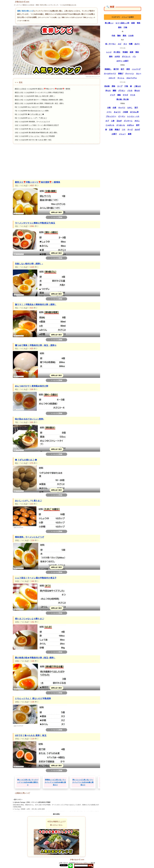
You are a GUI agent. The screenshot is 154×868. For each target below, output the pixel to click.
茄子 (136, 108)
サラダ (125, 95)
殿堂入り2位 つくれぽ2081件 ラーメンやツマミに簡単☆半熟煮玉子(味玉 (39, 92)
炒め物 (107, 86)
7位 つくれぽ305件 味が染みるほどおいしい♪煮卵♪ (32, 111)
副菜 (133, 23)
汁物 (125, 27)
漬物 (119, 95)
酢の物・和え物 (123, 99)
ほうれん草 (134, 112)
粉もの (137, 91)
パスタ (130, 91)
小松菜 (125, 112)
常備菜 (125, 52)
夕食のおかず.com (22, 2)
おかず (137, 130)
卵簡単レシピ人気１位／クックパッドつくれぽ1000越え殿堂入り (55, 782)
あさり (137, 44)
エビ (120, 44)
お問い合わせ (63, 863)
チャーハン (130, 74)
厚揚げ (117, 130)
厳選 (130, 134)
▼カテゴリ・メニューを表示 (123, 17)
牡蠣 (131, 44)
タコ (125, 44)
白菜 (114, 108)
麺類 (114, 91)
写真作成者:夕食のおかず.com (93, 77)
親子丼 (116, 69)
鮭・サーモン (111, 44)
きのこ (137, 121)
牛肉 (113, 36)
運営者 (93, 863)
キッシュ (121, 78)
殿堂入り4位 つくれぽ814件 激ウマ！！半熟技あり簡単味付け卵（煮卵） (39, 100)
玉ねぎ (119, 121)
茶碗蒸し (108, 69)
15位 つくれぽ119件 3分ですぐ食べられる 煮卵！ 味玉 (33, 140)
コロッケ (112, 78)
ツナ (124, 130)
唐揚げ (121, 74)
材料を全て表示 (56, 212)
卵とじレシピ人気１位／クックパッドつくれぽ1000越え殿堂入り (83, 782)
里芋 (138, 125)
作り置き (117, 52)
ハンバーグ (136, 69)
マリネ (133, 95)
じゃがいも (110, 125)
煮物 (113, 86)
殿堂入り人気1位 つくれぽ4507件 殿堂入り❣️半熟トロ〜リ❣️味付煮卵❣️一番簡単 (43, 89)
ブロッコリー (111, 116)
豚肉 (124, 36)
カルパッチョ (132, 78)
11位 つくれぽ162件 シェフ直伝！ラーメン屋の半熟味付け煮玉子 (37, 125)
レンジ (109, 52)
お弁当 (117, 57)
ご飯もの (137, 86)
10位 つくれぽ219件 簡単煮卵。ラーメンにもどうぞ (32, 122)
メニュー (122, 134)
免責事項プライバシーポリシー (80, 863)
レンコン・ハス (133, 116)
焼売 (128, 69)
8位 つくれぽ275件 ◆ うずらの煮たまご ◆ (29, 114)
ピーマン (122, 116)
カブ (107, 121)
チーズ (130, 130)
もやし (130, 108)
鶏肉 (119, 36)
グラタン (122, 91)
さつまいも (121, 125)
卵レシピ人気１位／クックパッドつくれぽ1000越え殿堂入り (28, 782)
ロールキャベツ (110, 74)
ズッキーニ (128, 121)
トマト (109, 112)
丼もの (108, 91)
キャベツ (122, 108)
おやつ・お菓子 (123, 61)
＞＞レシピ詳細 (57, 217)
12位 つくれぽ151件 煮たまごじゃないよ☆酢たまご (32, 129)
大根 (109, 108)
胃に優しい (109, 23)
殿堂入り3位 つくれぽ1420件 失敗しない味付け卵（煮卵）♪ (35, 96)
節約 (120, 27)
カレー (139, 74)
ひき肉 (131, 36)
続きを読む (57, 814)
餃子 (123, 69)
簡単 (139, 23)
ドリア (113, 95)
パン (134, 57)
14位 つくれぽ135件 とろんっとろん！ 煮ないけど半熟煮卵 (35, 136)
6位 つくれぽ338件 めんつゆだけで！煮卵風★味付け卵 (33, 107)
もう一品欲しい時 (122, 23)
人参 (113, 121)
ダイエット (126, 57)
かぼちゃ (130, 125)
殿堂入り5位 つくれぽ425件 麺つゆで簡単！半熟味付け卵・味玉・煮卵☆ (39, 103)
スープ (120, 86)
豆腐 (111, 130)
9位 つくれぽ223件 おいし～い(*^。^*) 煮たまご (31, 118)
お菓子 (114, 134)
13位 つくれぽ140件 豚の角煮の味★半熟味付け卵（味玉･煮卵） (36, 133)
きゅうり (117, 112)
